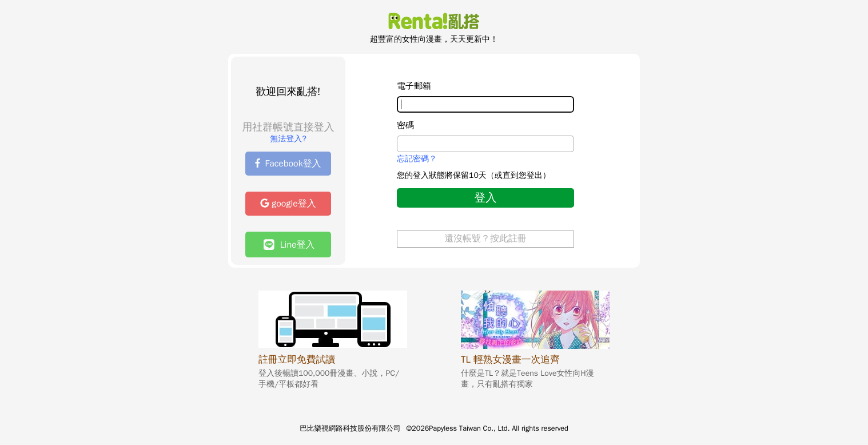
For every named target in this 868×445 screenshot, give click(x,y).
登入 (485, 198)
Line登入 (289, 245)
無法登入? (288, 139)
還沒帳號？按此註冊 (485, 239)
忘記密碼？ (417, 159)
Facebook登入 (288, 164)
